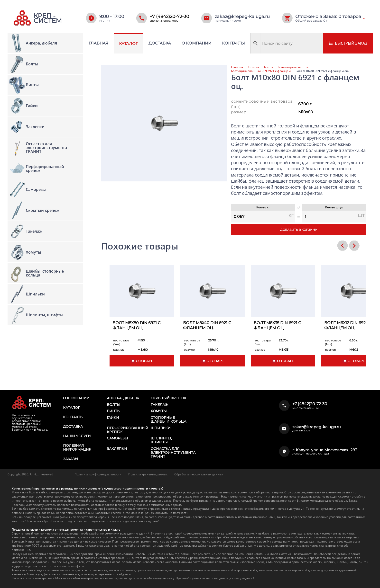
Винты (114, 411)
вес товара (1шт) (121, 342)
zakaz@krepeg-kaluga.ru (242, 17)
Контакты (233, 43)
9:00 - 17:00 (112, 17)
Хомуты (159, 411)
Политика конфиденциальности (98, 474)
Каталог (128, 44)
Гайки (113, 418)
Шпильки (161, 428)
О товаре (142, 361)
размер (239, 112)
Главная (98, 43)
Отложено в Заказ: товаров (328, 17)
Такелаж (159, 405)
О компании (196, 43)
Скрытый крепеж (168, 398)
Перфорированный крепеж (128, 430)
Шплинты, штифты (161, 440)
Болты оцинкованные (294, 67)
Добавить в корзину (299, 230)
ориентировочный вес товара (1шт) (262, 104)
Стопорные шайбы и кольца (168, 419)
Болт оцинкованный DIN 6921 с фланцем (261, 71)
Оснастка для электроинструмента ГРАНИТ (173, 453)
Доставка (160, 43)
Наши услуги (77, 436)
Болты (269, 67)
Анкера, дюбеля (123, 398)
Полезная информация (77, 447)
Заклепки (117, 449)
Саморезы (117, 438)
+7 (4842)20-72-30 (169, 17)
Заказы (71, 459)
